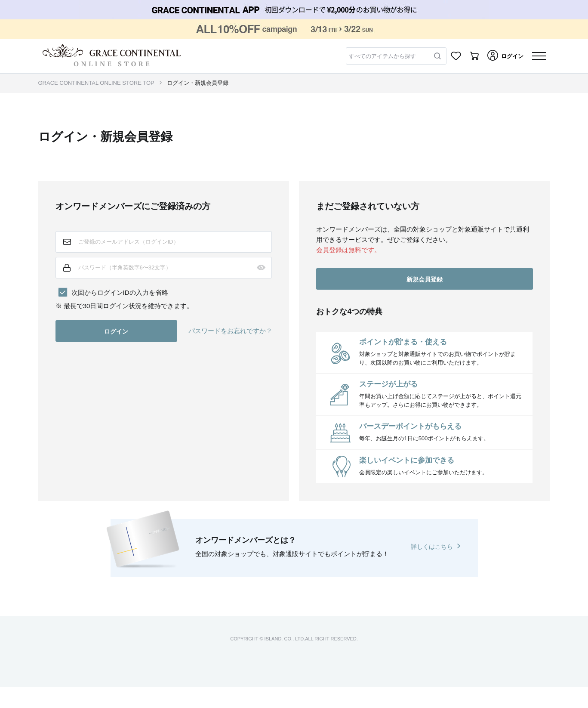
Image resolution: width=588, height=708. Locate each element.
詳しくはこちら (432, 547)
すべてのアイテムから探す (382, 56)
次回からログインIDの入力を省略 (120, 292)
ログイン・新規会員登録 (198, 83)
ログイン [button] (116, 331)
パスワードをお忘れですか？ (230, 331)
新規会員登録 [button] (425, 279)
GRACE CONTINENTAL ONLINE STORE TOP (96, 83)
